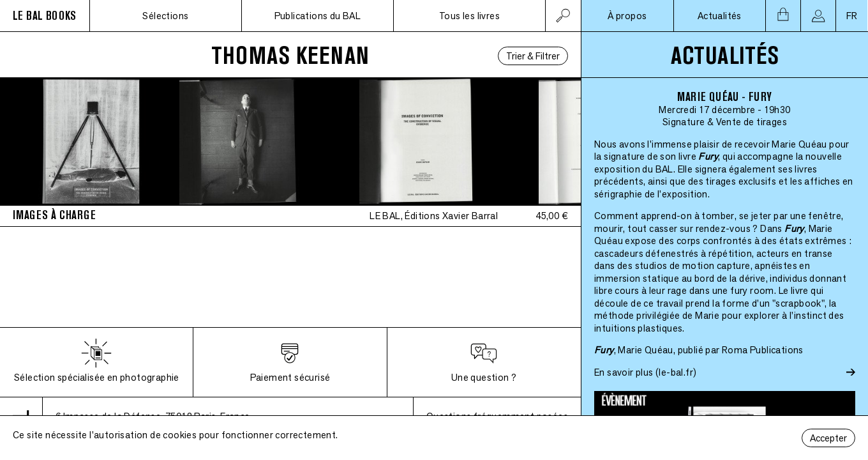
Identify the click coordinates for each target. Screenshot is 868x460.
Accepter (828, 438)
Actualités (720, 16)
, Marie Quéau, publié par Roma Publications (699, 350)
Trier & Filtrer (533, 56)
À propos (627, 16)
